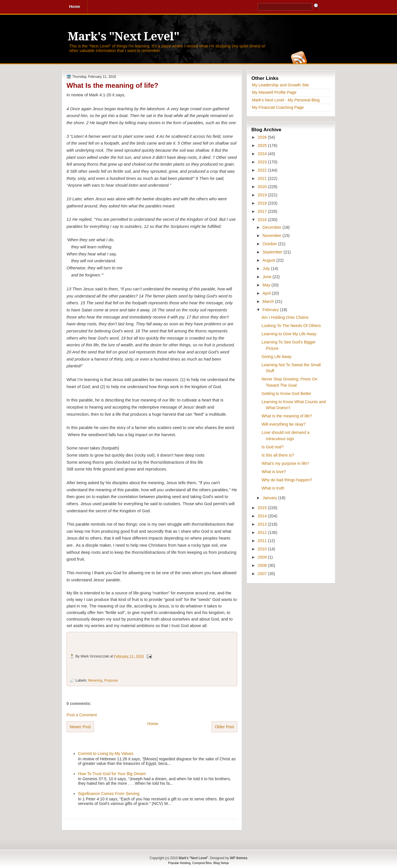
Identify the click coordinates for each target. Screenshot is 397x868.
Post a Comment (82, 715)
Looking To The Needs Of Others (291, 326)
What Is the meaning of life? (112, 85)
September (273, 252)
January (270, 498)
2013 (263, 524)
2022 (263, 170)
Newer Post (80, 727)
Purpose (111, 680)
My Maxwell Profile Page (274, 92)
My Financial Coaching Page (278, 107)
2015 (263, 508)
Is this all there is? (278, 455)
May (267, 285)
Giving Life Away (277, 357)
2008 (263, 565)
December (272, 227)
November (272, 236)
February (271, 310)
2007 (263, 574)
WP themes (239, 858)
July (267, 268)
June (267, 277)
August (269, 260)
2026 (263, 137)
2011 (263, 541)
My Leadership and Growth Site (280, 85)
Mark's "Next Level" (123, 37)
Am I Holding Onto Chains (285, 317)
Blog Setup (221, 863)
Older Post (224, 727)
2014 (263, 516)
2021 (263, 178)
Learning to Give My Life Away (289, 334)
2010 (263, 549)
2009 (263, 557)
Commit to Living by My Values (106, 753)
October (270, 244)
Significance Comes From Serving (109, 794)
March (269, 301)
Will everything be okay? (284, 424)
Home (153, 724)
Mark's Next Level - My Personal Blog (286, 100)
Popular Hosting (179, 863)
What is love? (274, 472)
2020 (263, 187)
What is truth (273, 488)
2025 (263, 145)
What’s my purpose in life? (285, 463)
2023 (263, 162)
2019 (263, 195)
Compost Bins (202, 863)
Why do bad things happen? (287, 480)
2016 (263, 220)
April (267, 293)
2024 (263, 154)
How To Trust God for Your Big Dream (112, 774)
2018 (263, 203)
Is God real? (273, 447)
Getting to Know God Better (287, 394)
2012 (263, 532)
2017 (263, 211)
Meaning (95, 680)
